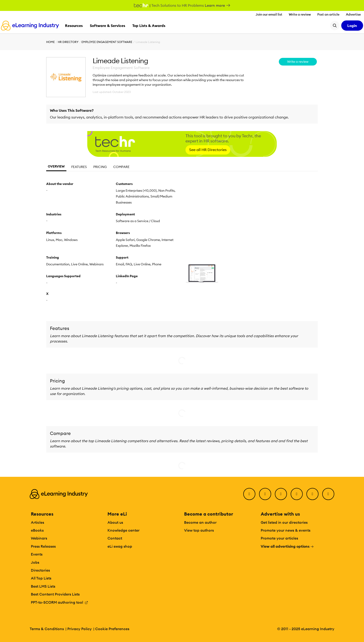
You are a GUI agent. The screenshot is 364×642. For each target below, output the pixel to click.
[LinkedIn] (281, 494)
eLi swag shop (120, 546)
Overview (56, 166)
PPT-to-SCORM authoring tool (60, 602)
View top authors (199, 530)
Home (50, 42)
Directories (40, 570)
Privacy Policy (80, 629)
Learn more (218, 5)
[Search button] (335, 26)
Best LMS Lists (43, 586)
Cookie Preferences (112, 629)
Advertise (353, 14)
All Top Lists (41, 578)
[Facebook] (249, 494)
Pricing (100, 167)
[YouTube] (297, 494)
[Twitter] (265, 494)
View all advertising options (287, 546)
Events (37, 554)
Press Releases (43, 546)
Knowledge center (123, 530)
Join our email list (269, 14)
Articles (37, 522)
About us (115, 522)
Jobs (35, 562)
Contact (115, 538)
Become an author (200, 522)
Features (79, 167)
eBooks (37, 530)
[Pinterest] (312, 494)
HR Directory (68, 42)
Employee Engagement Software (107, 42)
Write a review (300, 14)
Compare (121, 167)
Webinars (39, 538)
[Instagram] (328, 494)
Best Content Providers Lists (55, 594)
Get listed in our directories (284, 522)
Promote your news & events (286, 530)
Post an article (328, 14)
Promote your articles (279, 538)
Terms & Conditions (47, 629)
